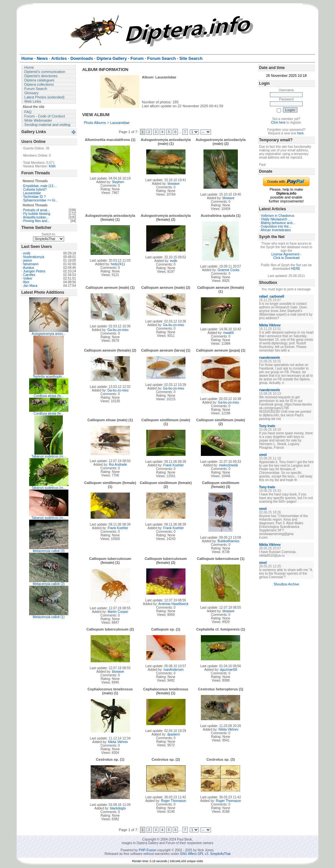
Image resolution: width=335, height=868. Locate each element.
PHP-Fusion (148, 850)
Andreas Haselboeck (173, 604)
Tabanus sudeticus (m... (49, 456)
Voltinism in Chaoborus (277, 216)
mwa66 (228, 333)
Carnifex (29, 275)
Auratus (28, 268)
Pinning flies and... (37, 221)
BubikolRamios (229, 541)
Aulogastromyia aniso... (49, 334)
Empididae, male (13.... (40, 186)
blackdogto (118, 808)
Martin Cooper (118, 612)
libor (26, 282)
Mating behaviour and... (278, 223)
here (300, 133)
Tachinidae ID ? (35, 197)
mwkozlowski (228, 465)
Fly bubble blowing (37, 214)
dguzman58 (228, 670)
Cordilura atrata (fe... (49, 396)
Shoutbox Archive (286, 584)
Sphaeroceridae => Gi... (41, 200)
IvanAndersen (174, 670)
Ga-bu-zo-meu (118, 330)
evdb (27, 253)
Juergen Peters (34, 271)
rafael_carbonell (272, 296)
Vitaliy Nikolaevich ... (276, 219)
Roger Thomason (174, 801)
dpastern (174, 734)
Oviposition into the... (276, 226)
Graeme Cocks (229, 270)
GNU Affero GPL (192, 854)
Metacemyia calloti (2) (49, 584)
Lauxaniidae (32, 193)
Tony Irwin (267, 426)
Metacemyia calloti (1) (49, 617)
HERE (296, 269)
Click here (278, 122)
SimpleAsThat (220, 854)
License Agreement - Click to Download (286, 256)
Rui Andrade (118, 465)
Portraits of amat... (37, 210)
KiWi (52, 166)
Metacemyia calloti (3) (49, 551)
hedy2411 (118, 264)
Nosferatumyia (34, 257)
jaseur (28, 260)
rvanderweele (270, 358)
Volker (28, 278)
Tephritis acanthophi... (49, 377)
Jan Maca (30, 286)
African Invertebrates (276, 230)
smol (263, 455)
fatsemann (31, 264)
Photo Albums (95, 123)
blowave (174, 184)
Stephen (118, 182)
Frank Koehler (174, 465)
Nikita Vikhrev (118, 742)
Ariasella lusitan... (36, 217)
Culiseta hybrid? (35, 190)
